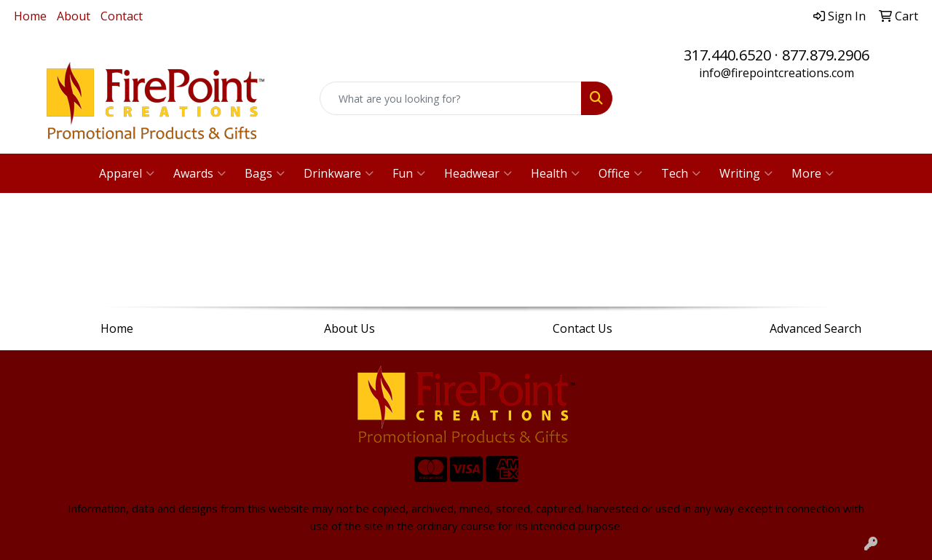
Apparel (127, 173)
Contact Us (582, 328)
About (74, 16)
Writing (746, 173)
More (813, 173)
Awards (200, 173)
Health (555, 173)
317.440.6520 (727, 55)
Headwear (478, 173)
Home (30, 16)
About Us (349, 328)
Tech (681, 173)
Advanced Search (815, 328)
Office (620, 173)
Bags (265, 173)
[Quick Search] (451, 98)
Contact (122, 16)
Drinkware (339, 173)
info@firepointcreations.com (777, 73)
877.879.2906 (826, 55)
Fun (409, 173)
